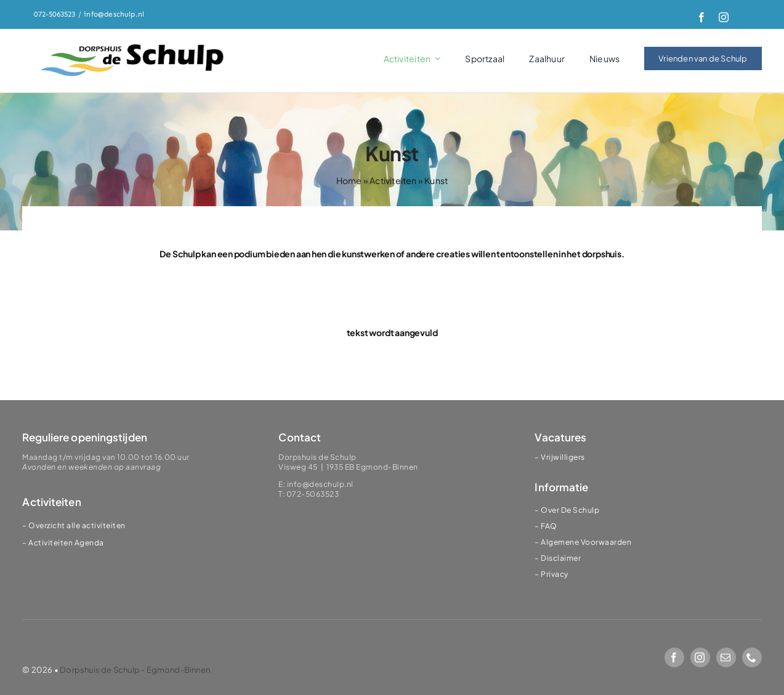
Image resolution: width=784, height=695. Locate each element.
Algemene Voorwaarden (586, 542)
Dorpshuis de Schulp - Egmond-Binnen (135, 670)
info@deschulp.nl (114, 14)
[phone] (752, 657)
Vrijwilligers (563, 457)
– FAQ (546, 526)
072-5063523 (55, 14)
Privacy (555, 574)
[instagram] (724, 17)
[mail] (726, 657)
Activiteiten (393, 180)
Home (349, 180)
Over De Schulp (570, 510)
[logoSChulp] (133, 45)
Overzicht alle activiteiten (77, 525)
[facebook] (701, 17)
